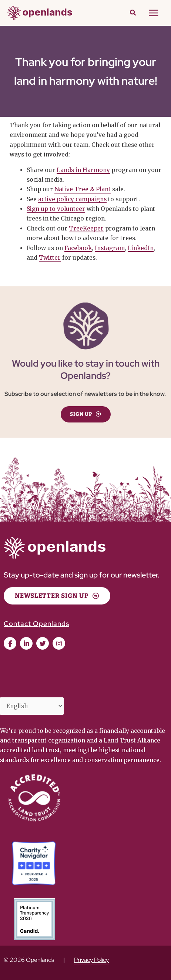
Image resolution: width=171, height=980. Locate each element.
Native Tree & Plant (83, 189)
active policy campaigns (72, 199)
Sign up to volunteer (56, 209)
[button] (133, 14)
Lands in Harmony (83, 170)
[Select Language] (32, 706)
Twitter (50, 258)
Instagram (110, 248)
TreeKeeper (86, 228)
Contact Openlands (36, 624)
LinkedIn (141, 248)
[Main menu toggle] (154, 13)
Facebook (78, 248)
